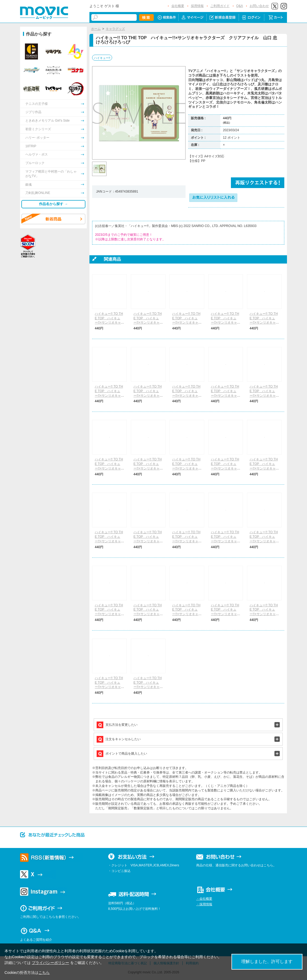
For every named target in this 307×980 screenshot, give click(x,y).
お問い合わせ (259, 6)
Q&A (240, 6)
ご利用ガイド (220, 6)
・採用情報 (204, 904)
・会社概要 (204, 899)
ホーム (96, 29)
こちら (44, 973)
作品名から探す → (53, 204)
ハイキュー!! (102, 58)
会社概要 (178, 6)
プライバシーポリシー (50, 963)
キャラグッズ (115, 29)
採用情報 (197, 6)
